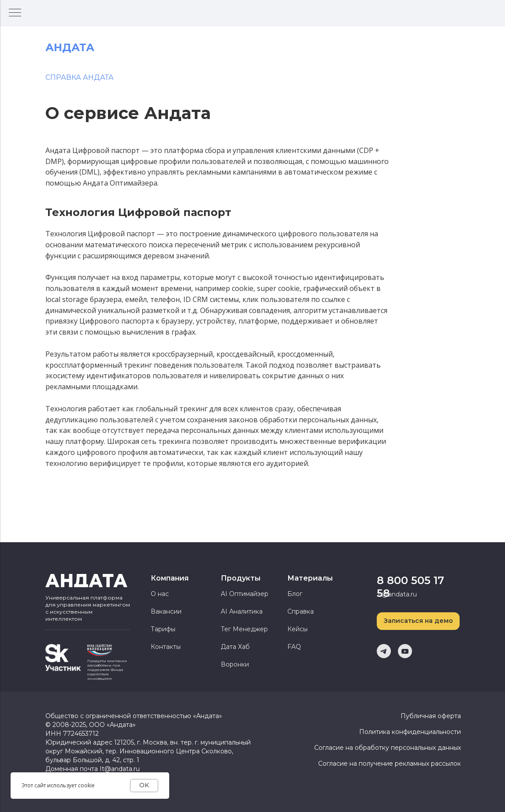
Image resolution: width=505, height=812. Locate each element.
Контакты (166, 647)
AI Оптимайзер (245, 594)
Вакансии (166, 611)
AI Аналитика (242, 611)
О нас (160, 594)
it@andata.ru (397, 594)
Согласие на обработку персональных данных (388, 748)
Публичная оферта (431, 716)
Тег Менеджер (244, 629)
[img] (63, 657)
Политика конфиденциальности (410, 732)
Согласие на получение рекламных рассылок (390, 764)
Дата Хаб (235, 647)
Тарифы (163, 629)
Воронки (235, 664)
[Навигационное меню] (15, 13)
